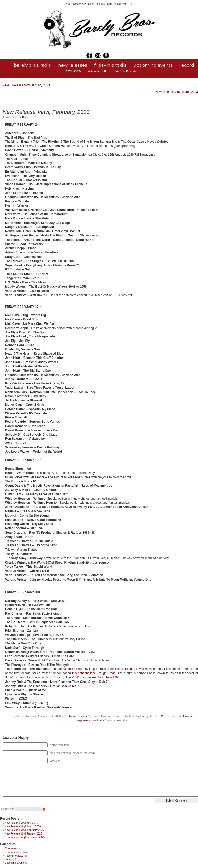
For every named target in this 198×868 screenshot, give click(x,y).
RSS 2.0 (160, 716)
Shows (8, 859)
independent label (84, 673)
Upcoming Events (14, 863)
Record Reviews (14, 856)
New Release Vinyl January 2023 (28, 85)
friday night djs (110, 65)
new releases (73, 65)
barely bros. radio (33, 65)
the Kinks (24, 677)
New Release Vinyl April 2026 (21, 823)
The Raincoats (124, 669)
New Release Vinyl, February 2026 (24, 830)
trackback (98, 720)
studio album (76, 669)
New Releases (78, 716)
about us (98, 70)
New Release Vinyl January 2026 (23, 834)
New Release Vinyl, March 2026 (23, 827)
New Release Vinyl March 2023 (177, 92)
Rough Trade (107, 673)
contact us (126, 70)
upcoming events (153, 65)
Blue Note (10, 849)
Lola (9, 677)
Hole (106, 677)
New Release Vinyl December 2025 (25, 837)
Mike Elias (22, 117)
